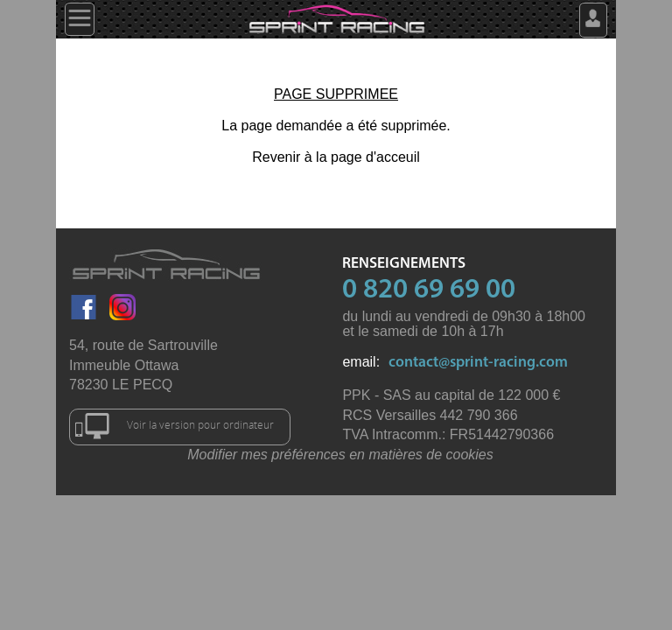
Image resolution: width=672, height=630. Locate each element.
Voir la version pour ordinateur (175, 426)
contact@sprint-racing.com (478, 363)
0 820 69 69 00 (429, 290)
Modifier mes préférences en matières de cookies (340, 455)
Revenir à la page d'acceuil (336, 157)
